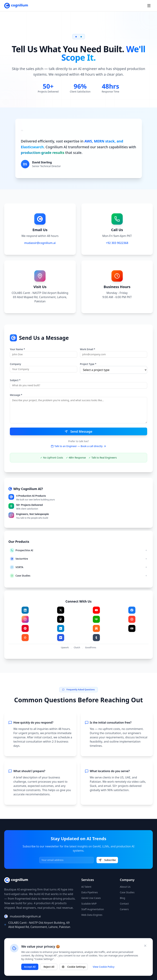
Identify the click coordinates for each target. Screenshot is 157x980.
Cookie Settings (74, 967)
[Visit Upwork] (96, 619)
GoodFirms (91, 648)
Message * (16, 395)
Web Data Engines (92, 915)
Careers (124, 909)
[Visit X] (61, 610)
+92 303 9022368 (117, 243)
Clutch (77, 648)
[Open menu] (149, 6)
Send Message (78, 431)
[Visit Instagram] (25, 619)
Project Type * (88, 364)
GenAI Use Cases (91, 898)
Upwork (65, 648)
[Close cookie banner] (145, 946)
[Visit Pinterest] (25, 628)
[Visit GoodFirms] (25, 638)
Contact (124, 904)
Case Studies (127, 892)
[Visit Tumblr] (96, 638)
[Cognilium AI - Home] (16, 6)
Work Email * (88, 349)
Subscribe (107, 860)
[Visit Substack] (96, 628)
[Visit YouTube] (96, 610)
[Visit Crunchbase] (61, 628)
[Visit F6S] (61, 638)
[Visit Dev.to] (132, 628)
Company (15, 364)
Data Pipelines (90, 892)
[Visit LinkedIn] (25, 610)
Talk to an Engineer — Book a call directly (78, 446)
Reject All (49, 967)
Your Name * (17, 349)
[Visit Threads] (61, 619)
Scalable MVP (89, 904)
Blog (123, 898)
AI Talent (86, 887)
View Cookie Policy (103, 967)
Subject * (15, 380)
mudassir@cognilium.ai (40, 243)
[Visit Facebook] (132, 610)
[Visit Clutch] (132, 619)
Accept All (30, 967)
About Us (125, 887)
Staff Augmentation (93, 909)
